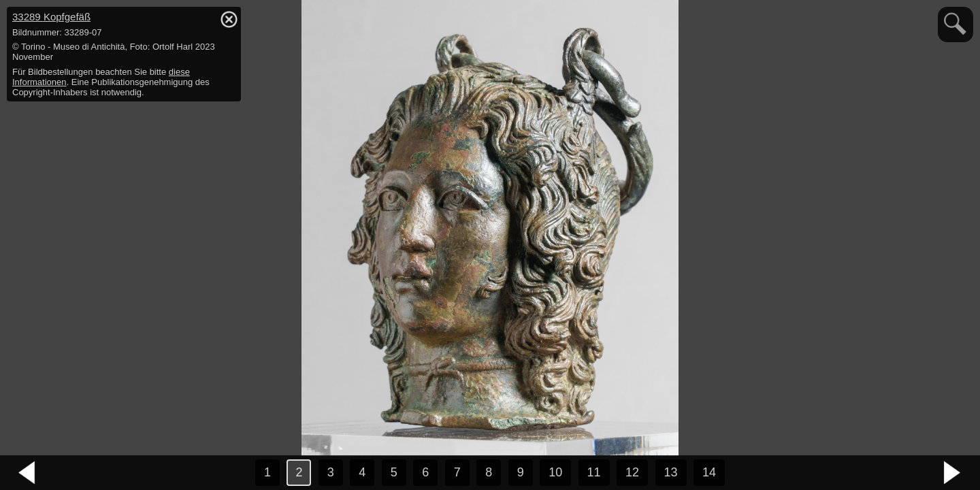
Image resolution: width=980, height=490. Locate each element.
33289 (51, 17)
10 (555, 472)
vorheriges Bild (27, 473)
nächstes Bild (953, 473)
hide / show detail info (229, 19)
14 (709, 472)
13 (671, 472)
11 (594, 472)
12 (632, 472)
